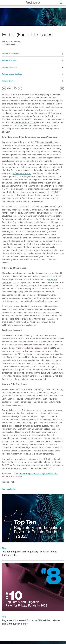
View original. (8, 482)
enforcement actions (22, 174)
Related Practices (9, 61)
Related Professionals (11, 54)
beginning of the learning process (27, 348)
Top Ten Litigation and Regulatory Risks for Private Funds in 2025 (30, 554)
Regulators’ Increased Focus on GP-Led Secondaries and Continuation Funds (31, 622)
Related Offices (8, 81)
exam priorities (47, 142)
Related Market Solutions (12, 74)
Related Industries (9, 67)
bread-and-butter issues (25, 123)
